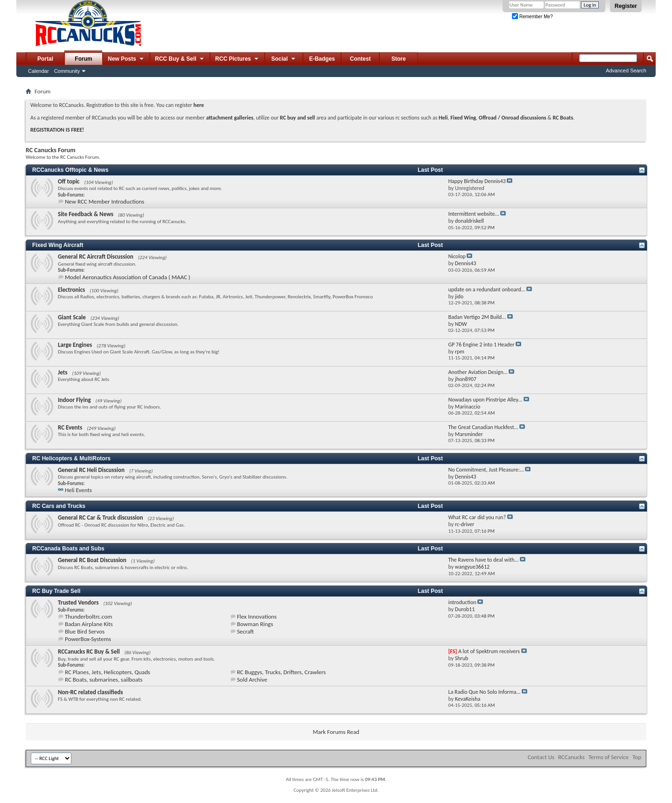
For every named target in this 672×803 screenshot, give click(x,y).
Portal (45, 59)
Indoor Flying (74, 400)
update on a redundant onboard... (486, 289)
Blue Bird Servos (85, 631)
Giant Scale (72, 317)
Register (626, 6)
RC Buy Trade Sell (56, 591)
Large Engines (75, 345)
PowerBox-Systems (88, 639)
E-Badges (322, 59)
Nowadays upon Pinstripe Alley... (485, 400)
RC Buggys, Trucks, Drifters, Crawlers (281, 672)
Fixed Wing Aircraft (58, 245)
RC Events (70, 427)
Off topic (69, 181)
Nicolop (457, 256)
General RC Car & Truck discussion (101, 518)
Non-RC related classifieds (90, 692)
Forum (83, 59)
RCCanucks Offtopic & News (70, 170)
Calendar (38, 71)
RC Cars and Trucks (59, 506)
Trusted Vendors (78, 602)
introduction (462, 602)
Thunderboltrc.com (88, 616)
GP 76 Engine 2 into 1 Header (481, 345)
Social (284, 59)
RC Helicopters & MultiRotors (71, 458)
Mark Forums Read (336, 732)
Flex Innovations (257, 616)
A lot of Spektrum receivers (489, 651)
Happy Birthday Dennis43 (477, 181)
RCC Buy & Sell (180, 59)
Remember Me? (532, 17)
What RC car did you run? (477, 517)
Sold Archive (252, 680)
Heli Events (78, 490)
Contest (360, 59)
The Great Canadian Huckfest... (483, 427)
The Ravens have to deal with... (483, 560)
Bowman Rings (255, 624)
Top (637, 757)
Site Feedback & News (86, 214)
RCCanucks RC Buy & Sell (89, 652)
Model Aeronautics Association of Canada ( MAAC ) (128, 277)
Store (399, 59)
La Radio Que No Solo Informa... (484, 692)
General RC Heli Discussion (91, 470)
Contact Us (541, 757)
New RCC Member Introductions (105, 201)
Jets (63, 372)
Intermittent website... (473, 214)
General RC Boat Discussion (92, 560)
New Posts (126, 59)
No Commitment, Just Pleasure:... (486, 470)
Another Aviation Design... (478, 372)
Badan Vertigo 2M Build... (477, 317)
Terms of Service (609, 757)
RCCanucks (571, 757)
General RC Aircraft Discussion (96, 257)
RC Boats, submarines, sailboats (104, 680)
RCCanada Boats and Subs (68, 549)
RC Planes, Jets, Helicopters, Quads (108, 672)
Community (67, 71)
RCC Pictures (237, 59)
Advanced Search (626, 70)
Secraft (245, 631)
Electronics (71, 290)
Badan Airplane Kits (89, 624)
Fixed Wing (463, 118)
